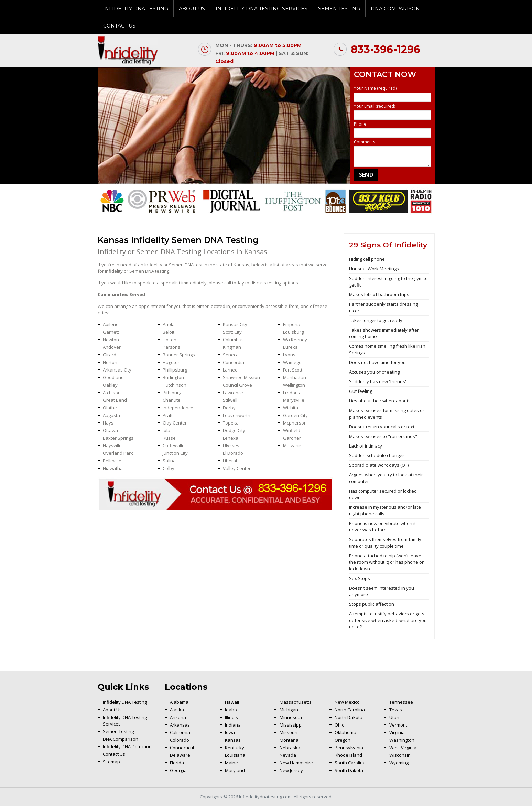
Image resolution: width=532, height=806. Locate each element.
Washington (402, 740)
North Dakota (349, 717)
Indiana (233, 725)
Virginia (397, 732)
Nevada (288, 755)
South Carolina (350, 763)
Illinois (231, 717)
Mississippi (291, 725)
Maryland (235, 770)
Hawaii (232, 702)
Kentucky (235, 748)
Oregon (343, 740)
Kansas (233, 740)
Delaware (180, 755)
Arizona (178, 717)
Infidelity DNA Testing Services (262, 9)
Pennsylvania (349, 748)
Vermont (398, 725)
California (180, 732)
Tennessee (401, 702)
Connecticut (182, 748)
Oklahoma (345, 732)
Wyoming (399, 763)
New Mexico (347, 702)
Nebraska (290, 748)
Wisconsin (400, 755)
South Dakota (349, 770)
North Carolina (350, 710)
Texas (396, 710)
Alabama (179, 702)
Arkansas (180, 725)
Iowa (230, 732)
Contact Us (119, 26)
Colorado (180, 740)
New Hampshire (296, 763)
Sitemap (111, 762)
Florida (177, 763)
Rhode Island (348, 755)
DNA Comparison (395, 9)
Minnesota (291, 717)
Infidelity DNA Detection (127, 746)
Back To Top (510, 677)
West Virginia (403, 748)
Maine (231, 763)
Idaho (231, 710)
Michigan (289, 710)
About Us (192, 9)
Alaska (177, 710)
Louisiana (235, 755)
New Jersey (291, 770)
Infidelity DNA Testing (136, 9)
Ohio (340, 725)
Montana (289, 740)
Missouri (289, 732)
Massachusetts (296, 702)
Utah (394, 717)
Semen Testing (339, 9)
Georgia (178, 770)
